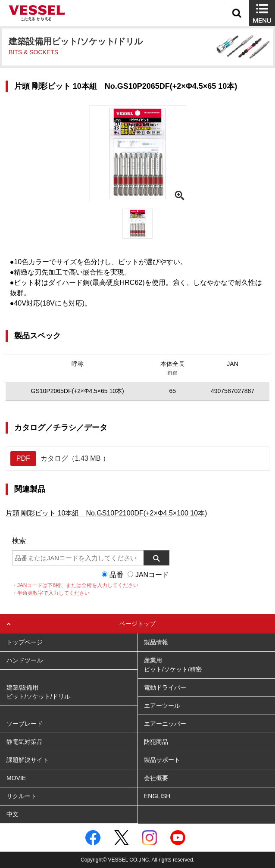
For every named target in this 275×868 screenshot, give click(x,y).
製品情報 (156, 642)
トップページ (25, 642)
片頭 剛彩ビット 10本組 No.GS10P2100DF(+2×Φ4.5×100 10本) (106, 513)
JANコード (152, 575)
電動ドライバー (165, 687)
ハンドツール (25, 660)
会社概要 (156, 778)
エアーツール (162, 706)
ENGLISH (157, 796)
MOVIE (16, 778)
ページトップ (137, 624)
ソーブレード (25, 724)
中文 (12, 814)
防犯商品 (156, 742)
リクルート (22, 796)
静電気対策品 (25, 742)
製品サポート (162, 760)
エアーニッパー (165, 724)
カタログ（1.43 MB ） (60, 459)
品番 (116, 575)
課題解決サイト (28, 760)
